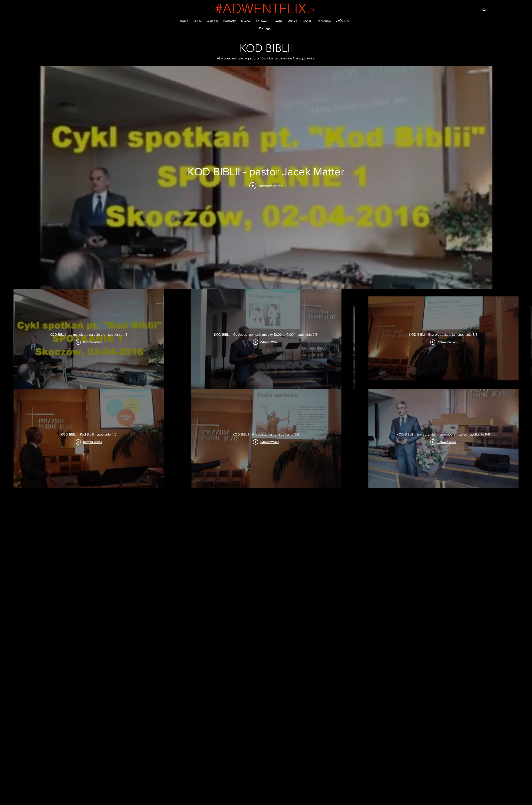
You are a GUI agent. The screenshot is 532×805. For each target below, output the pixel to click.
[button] (230, 21)
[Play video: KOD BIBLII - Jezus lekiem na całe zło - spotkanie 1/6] (266, 186)
